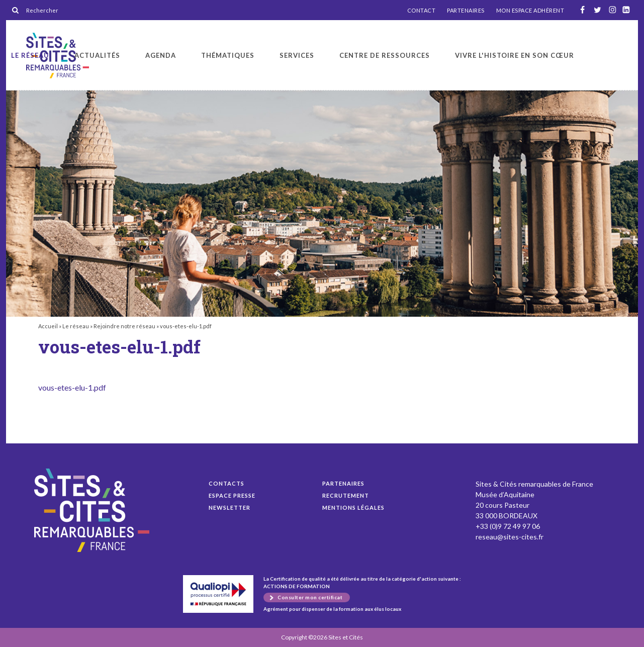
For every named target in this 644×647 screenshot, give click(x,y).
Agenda (161, 55)
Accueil (48, 326)
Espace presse (232, 495)
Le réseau (30, 55)
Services (297, 55)
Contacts (226, 483)
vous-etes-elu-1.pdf (72, 387)
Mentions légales (353, 507)
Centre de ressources (385, 55)
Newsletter (229, 507)
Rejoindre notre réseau (124, 326)
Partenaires (343, 483)
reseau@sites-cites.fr (510, 537)
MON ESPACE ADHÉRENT (530, 11)
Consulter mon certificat (310, 597)
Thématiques (228, 55)
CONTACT (422, 11)
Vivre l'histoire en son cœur (515, 55)
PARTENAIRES (466, 11)
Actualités (97, 55)
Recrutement (346, 495)
